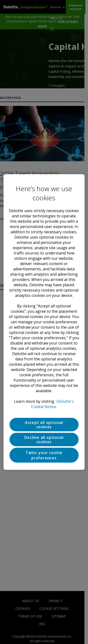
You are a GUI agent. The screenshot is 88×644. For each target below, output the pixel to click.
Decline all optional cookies (44, 439)
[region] (44, 322)
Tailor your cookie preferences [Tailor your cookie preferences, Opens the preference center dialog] (44, 455)
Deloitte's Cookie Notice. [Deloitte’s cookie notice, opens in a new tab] (52, 404)
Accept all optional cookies (44, 424)
